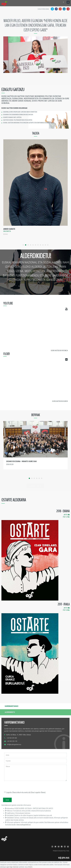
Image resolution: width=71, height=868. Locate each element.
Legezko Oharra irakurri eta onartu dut (25, 792)
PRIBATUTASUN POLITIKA (61, 851)
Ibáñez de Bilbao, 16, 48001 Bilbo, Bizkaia (19, 735)
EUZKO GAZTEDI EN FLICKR (60, 401)
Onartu (30, 867)
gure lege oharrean (13, 867)
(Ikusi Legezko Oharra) (38, 792)
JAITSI (67, 515)
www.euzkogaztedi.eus (24, 825)
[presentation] (19, 786)
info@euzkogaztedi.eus (14, 744)
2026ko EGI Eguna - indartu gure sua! (21, 461)
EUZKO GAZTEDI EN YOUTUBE (59, 351)
